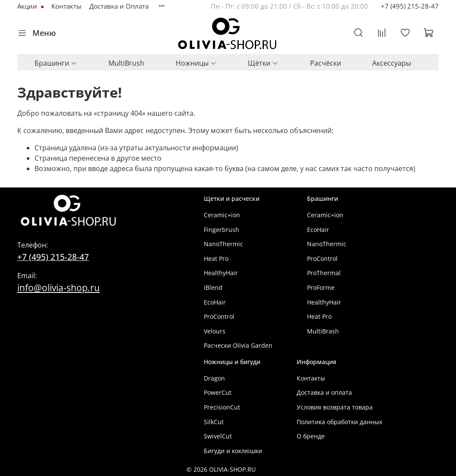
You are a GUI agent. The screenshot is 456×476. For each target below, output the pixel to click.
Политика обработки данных (339, 422)
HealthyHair (221, 273)
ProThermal (324, 273)
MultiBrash (323, 331)
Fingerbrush (222, 230)
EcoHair (215, 302)
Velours (215, 331)
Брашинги (56, 63)
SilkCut (214, 422)
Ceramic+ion (222, 215)
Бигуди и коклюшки (233, 451)
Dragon (214, 378)
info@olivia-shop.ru (59, 287)
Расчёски (326, 63)
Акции (28, 6)
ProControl (219, 316)
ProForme (321, 287)
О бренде (311, 436)
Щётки (263, 63)
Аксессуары (392, 63)
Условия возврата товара (335, 407)
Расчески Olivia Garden (238, 345)
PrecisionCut (222, 407)
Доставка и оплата (324, 392)
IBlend (213, 287)
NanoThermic (223, 244)
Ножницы (196, 63)
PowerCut (218, 392)
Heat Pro (216, 259)
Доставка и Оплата (119, 6)
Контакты (66, 6)
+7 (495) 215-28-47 (410, 6)
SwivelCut (218, 436)
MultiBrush (126, 63)
